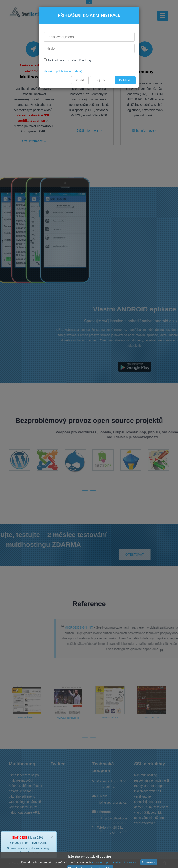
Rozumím (149, 862)
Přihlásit (125, 80)
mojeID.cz (102, 80)
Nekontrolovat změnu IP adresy (68, 60)
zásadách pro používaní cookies (114, 862)
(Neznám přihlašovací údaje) (62, 71)
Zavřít (80, 80)
